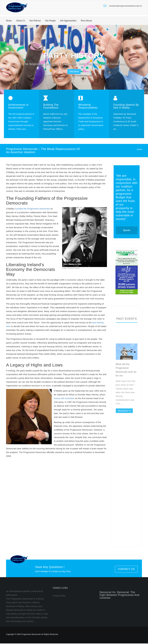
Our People (50, 21)
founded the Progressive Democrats (33, 209)
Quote (127, 234)
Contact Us (126, 570)
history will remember (64, 399)
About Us (21, 21)
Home (9, 21)
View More (74, 72)
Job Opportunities (68, 21)
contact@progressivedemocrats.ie (125, 6)
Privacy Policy (59, 605)
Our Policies (35, 21)
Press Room (86, 21)
